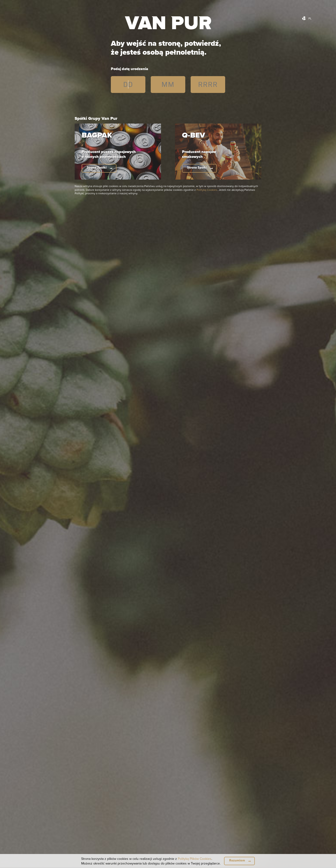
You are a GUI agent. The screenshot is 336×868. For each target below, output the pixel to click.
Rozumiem (237, 860)
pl (310, 18)
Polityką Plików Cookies (195, 859)
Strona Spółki (97, 168)
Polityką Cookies (207, 190)
